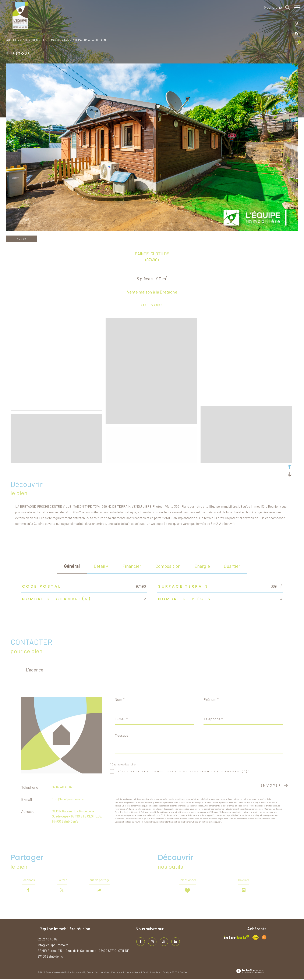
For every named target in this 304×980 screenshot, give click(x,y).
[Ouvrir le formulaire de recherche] (275, 7)
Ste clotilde (39, 40)
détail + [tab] (101, 566)
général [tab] (72, 566)
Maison (56, 40)
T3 (65, 40)
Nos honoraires (102, 973)
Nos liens (156, 973)
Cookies (183, 974)
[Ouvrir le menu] (297, 7)
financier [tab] (132, 566)
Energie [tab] (202, 566)
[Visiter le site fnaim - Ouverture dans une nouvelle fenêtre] (255, 939)
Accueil (12, 40)
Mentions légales (133, 973)
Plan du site (117, 973)
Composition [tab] (168, 566)
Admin (146, 973)
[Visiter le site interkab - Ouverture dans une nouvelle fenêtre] (236, 938)
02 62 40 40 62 (62, 787)
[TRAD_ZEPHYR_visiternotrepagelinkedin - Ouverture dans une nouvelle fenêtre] (175, 942)
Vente (24, 40)
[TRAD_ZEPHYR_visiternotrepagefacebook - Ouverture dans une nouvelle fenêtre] (140, 942)
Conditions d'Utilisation (191, 822)
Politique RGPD (170, 973)
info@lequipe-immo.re (68, 799)
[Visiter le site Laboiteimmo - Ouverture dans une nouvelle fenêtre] (250, 973)
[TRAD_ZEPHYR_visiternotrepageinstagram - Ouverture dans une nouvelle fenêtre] (151, 942)
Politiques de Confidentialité (162, 822)
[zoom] (56, 378)
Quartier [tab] (232, 566)
